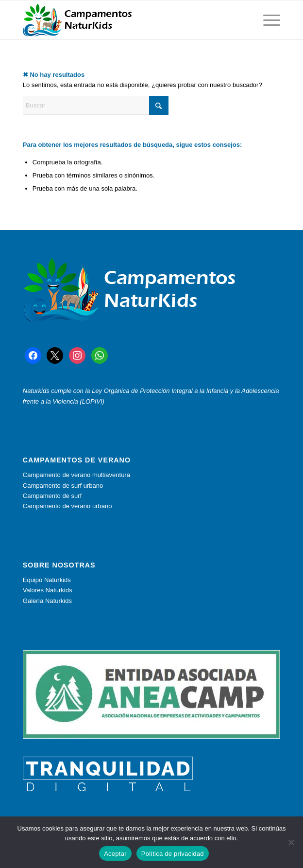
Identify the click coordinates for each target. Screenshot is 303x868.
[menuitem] (267, 20)
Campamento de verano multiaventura (76, 475)
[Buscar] (96, 105)
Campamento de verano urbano (67, 506)
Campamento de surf (52, 496)
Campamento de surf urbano (63, 486)
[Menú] (267, 20)
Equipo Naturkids (47, 580)
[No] (291, 842)
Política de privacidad (173, 854)
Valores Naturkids (48, 590)
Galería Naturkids (47, 601)
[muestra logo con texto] (126, 20)
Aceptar (115, 854)
